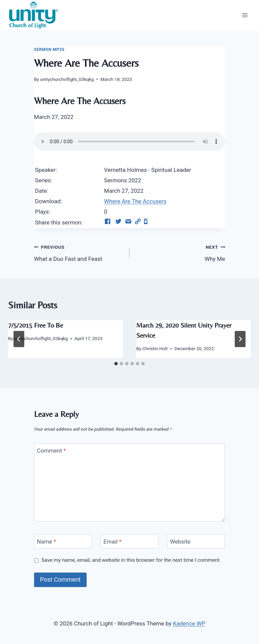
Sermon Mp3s (49, 50)
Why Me (180, 252)
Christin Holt (155, 348)
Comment (51, 451)
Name (46, 542)
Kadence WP (189, 623)
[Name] (63, 541)
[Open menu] (245, 15)
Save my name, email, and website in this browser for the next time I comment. (131, 560)
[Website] (196, 541)
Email (113, 542)
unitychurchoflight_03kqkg (67, 79)
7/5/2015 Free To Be (36, 325)
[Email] (129, 541)
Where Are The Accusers (135, 201)
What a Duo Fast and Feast (79, 252)
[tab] (116, 364)
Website (180, 542)
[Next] (240, 339)
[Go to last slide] (19, 339)
